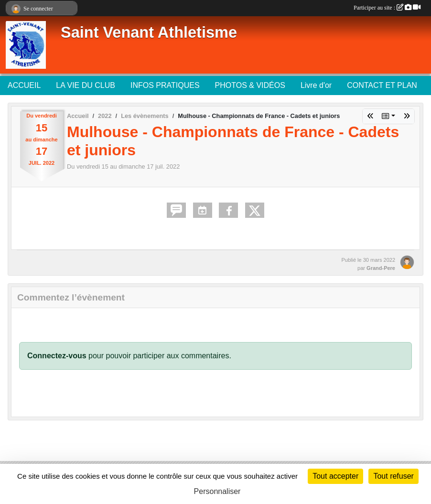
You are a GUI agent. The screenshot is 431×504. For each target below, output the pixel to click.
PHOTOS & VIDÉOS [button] (250, 85)
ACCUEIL (24, 85)
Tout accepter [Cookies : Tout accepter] (335, 476)
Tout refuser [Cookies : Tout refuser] (393, 476)
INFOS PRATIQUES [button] (165, 85)
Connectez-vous (57, 356)
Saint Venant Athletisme (149, 32)
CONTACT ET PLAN (382, 85)
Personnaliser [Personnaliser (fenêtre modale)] (217, 491)
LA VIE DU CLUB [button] (86, 85)
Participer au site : (387, 8)
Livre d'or (316, 85)
